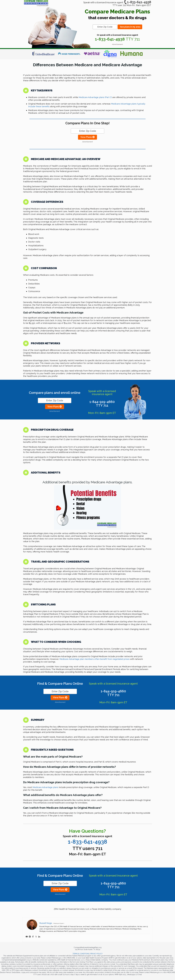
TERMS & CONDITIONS (81, 954)
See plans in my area (130, 27)
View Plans (87, 137)
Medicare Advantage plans (45, 787)
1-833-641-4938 (137, 2)
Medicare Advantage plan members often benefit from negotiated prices (95, 659)
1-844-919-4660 (102, 404)
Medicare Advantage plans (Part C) (95, 97)
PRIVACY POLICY (96, 954)
